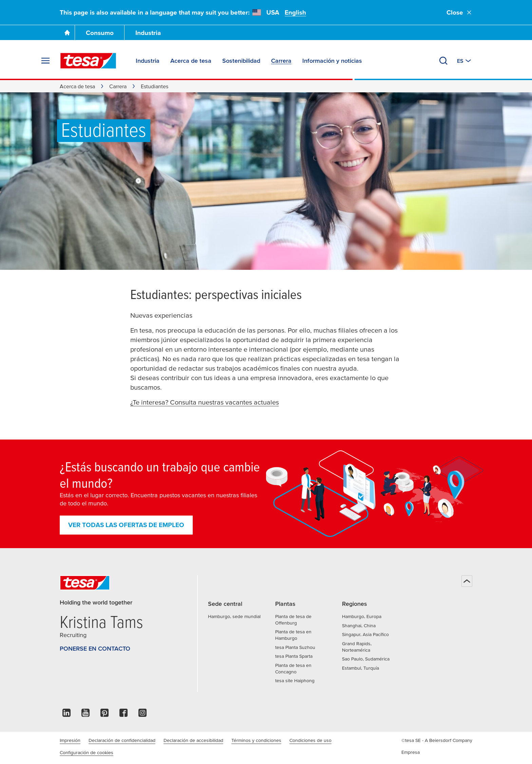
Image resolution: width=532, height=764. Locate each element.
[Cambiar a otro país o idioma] (465, 61)
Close (459, 12)
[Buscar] (443, 61)
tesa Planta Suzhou (295, 647)
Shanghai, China (359, 626)
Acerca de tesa (77, 86)
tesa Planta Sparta (294, 656)
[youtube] (85, 715)
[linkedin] (66, 715)
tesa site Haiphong (295, 681)
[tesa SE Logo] (88, 61)
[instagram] (142, 715)
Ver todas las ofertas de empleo (126, 525)
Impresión (70, 740)
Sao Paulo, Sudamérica (366, 659)
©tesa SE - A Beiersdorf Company (437, 740)
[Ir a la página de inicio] (67, 33)
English (295, 12)
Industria (148, 33)
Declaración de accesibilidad (193, 740)
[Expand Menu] (45, 61)
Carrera (118, 86)
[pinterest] (104, 715)
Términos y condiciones (256, 740)
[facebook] (123, 715)
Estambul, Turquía (360, 668)
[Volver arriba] (467, 581)
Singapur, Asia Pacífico (365, 634)
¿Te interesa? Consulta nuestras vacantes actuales (205, 402)
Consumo (100, 33)
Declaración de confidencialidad (122, 740)
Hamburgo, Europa (362, 616)
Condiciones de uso (310, 740)
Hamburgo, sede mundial (234, 616)
